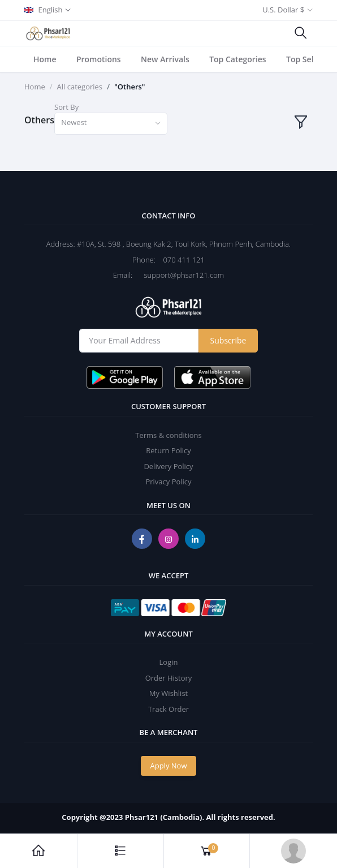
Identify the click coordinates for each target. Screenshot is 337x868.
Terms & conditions (168, 435)
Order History (169, 678)
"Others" (129, 87)
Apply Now (169, 766)
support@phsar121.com (180, 275)
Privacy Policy (168, 482)
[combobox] (111, 124)
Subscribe (228, 340)
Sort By (66, 107)
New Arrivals (165, 59)
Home (45, 59)
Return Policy (168, 450)
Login (169, 662)
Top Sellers (307, 59)
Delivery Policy (168, 466)
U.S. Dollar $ (283, 10)
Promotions (99, 59)
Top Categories (238, 59)
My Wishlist (168, 693)
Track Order (168, 709)
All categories (80, 87)
